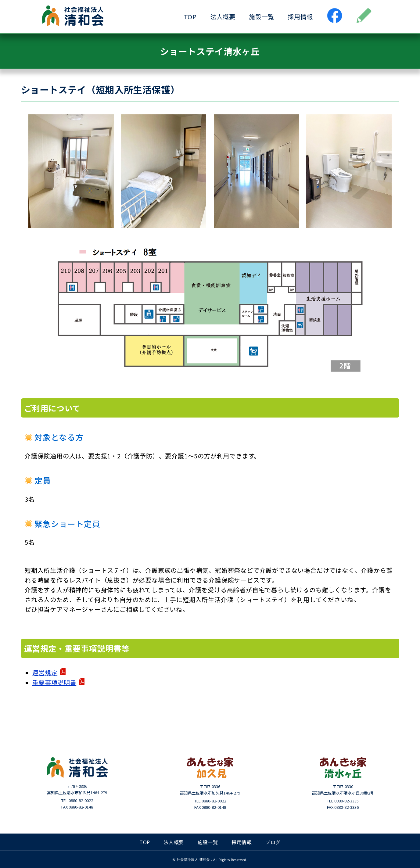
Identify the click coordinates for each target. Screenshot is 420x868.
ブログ (273, 842)
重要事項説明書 (54, 682)
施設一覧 (262, 17)
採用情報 (300, 17)
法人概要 (223, 17)
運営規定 (45, 673)
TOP (190, 17)
